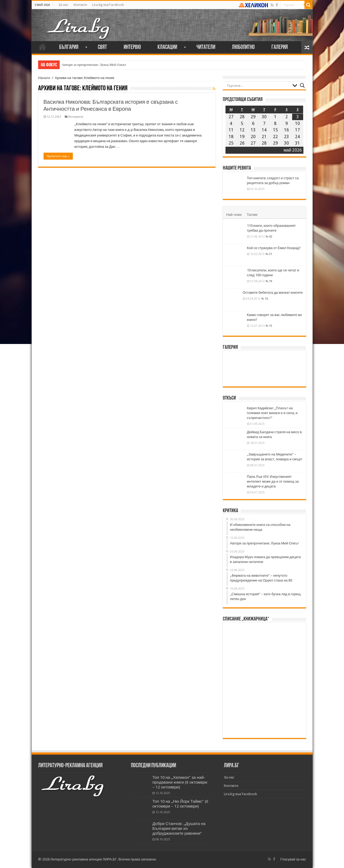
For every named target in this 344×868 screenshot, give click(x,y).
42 (271, 236)
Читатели (206, 47)
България (69, 47)
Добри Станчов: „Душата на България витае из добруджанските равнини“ (179, 828)
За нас (63, 5)
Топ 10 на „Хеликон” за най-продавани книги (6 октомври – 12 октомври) (180, 782)
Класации (167, 47)
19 (271, 281)
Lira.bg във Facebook (108, 5)
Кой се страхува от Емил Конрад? (274, 248)
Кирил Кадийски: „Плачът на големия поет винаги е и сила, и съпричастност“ (272, 413)
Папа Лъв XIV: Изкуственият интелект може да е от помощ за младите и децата (273, 481)
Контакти (80, 5)
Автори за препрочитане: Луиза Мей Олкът (94, 65)
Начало (42, 47)
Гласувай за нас (293, 859)
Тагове (252, 215)
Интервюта (76, 117)
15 (271, 326)
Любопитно (243, 47)
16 (266, 299)
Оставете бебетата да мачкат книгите (273, 293)
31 (271, 254)
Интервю (132, 47)
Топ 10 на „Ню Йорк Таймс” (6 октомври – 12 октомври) (180, 804)
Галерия (280, 47)
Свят (102, 47)
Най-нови (234, 215)
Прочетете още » (58, 156)
